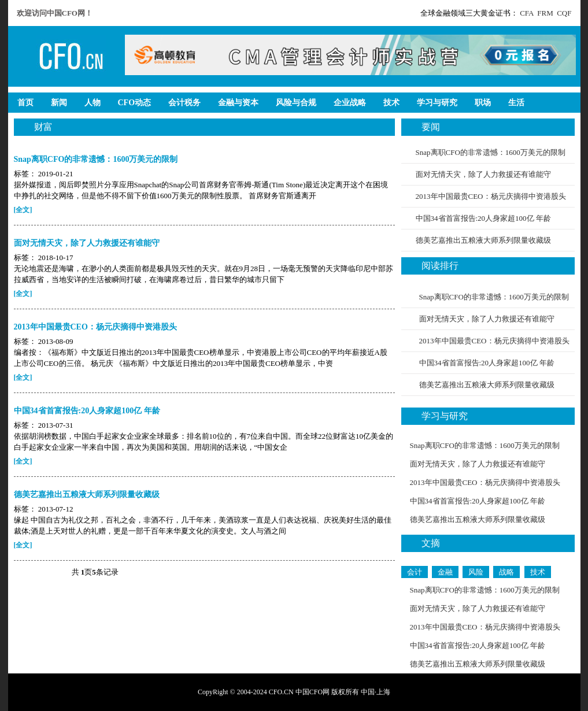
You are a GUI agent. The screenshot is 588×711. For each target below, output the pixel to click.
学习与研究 (445, 416)
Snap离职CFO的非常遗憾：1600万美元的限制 (491, 152)
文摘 (431, 543)
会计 (415, 572)
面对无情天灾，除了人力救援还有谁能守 (483, 174)
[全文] (23, 210)
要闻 (431, 127)
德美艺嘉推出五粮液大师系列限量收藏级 (483, 240)
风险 (476, 572)
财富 (43, 127)
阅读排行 (440, 266)
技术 (538, 572)
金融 (445, 572)
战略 (506, 572)
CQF (564, 13)
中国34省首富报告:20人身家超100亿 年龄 (483, 218)
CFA (527, 13)
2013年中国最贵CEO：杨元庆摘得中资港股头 (491, 196)
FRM (545, 13)
